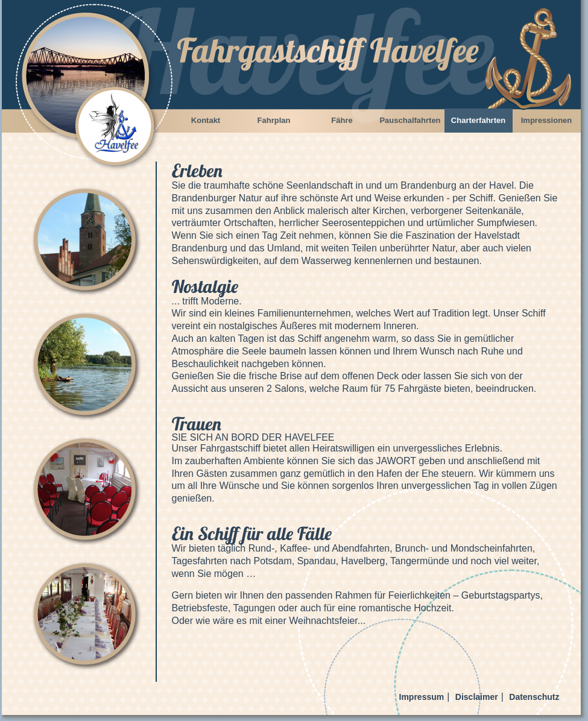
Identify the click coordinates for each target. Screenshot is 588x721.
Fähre (342, 120)
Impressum (422, 697)
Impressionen (547, 120)
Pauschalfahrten (410, 120)
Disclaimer (477, 697)
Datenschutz (534, 697)
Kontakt (206, 120)
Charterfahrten (478, 120)
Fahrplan (274, 120)
